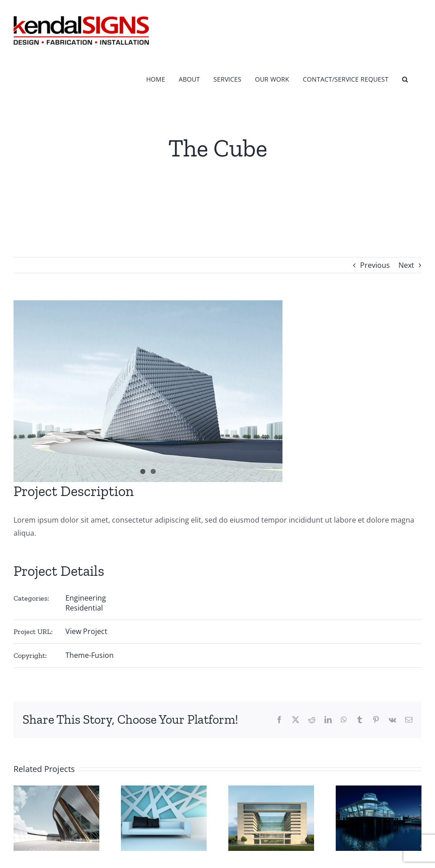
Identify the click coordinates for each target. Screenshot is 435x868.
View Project (86, 631)
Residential (84, 608)
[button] (405, 78)
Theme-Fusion (90, 655)
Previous (375, 265)
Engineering (86, 598)
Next (406, 265)
